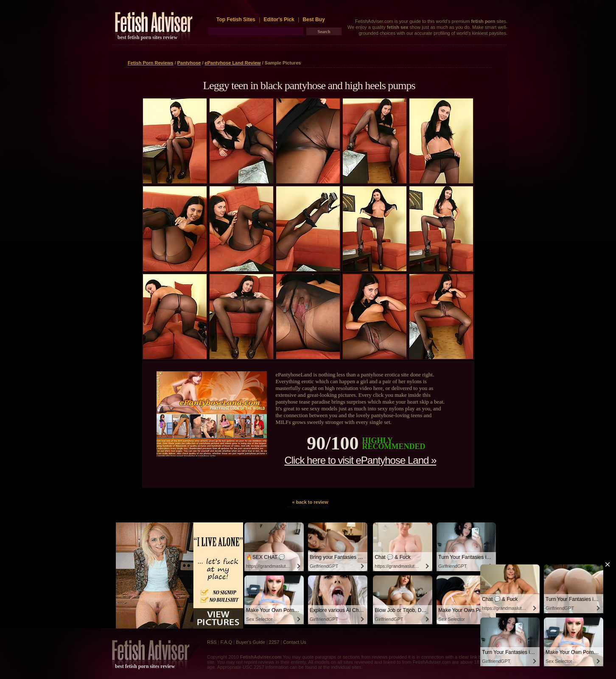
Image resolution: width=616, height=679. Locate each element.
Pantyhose (189, 63)
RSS (212, 642)
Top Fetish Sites (237, 20)
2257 (274, 642)
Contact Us (294, 642)
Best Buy (314, 20)
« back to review (310, 502)
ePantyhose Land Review (233, 63)
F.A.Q (227, 642)
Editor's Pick (279, 20)
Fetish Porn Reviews (151, 63)
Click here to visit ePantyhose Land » (360, 460)
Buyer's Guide (251, 642)
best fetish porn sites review (147, 37)
